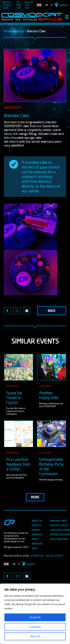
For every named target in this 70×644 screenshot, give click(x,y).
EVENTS (36, 530)
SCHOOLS (37, 525)
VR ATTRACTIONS (59, 539)
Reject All (35, 636)
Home (8, 31)
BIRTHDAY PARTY (59, 521)
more (35, 497)
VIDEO (35, 548)
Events (19, 31)
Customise (35, 627)
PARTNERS (37, 544)
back (52, 311)
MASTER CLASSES (59, 525)
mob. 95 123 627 (29, 5)
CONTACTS (37, 534)
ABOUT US (37, 521)
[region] (35, 614)
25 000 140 (19, 5)
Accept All (35, 617)
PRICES (35, 539)
